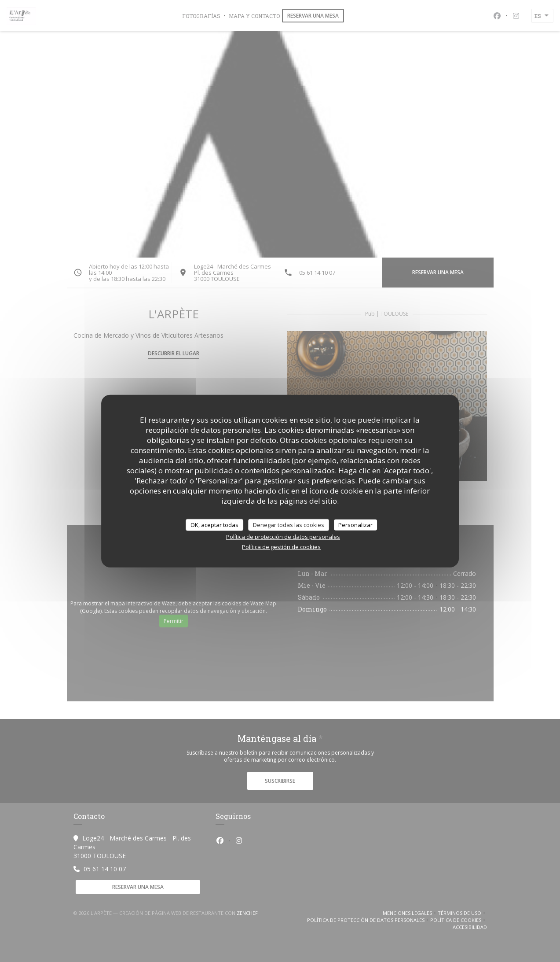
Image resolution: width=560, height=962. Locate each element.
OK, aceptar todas (214, 524)
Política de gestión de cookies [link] (281, 547)
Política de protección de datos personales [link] (283, 537)
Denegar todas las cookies (289, 524)
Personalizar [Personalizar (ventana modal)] (355, 524)
